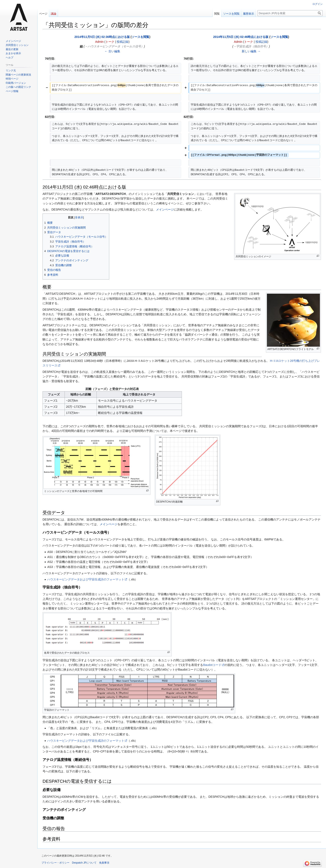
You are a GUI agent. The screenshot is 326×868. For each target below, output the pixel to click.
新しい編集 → (251, 51)
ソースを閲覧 (140, 37)
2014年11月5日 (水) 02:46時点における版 (241, 37)
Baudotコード (212, 665)
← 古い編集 (112, 51)
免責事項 (104, 863)
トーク (110, 42)
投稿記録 (123, 42)
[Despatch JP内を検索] (290, 13)
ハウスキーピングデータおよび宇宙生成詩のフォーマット (86, 579)
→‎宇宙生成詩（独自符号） (251, 46)
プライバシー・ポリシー (55, 863)
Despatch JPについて (84, 863)
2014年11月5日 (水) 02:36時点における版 (102, 37)
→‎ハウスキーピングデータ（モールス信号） (114, 46)
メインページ (165, 209)
